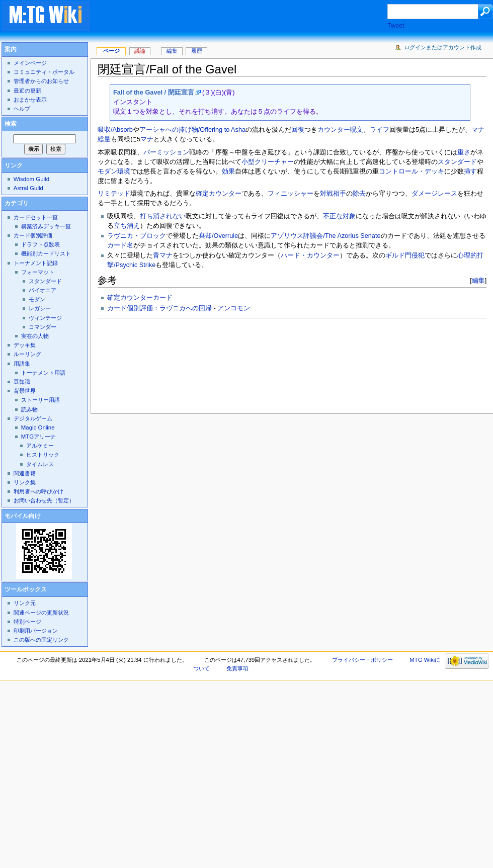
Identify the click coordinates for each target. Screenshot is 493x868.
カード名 (120, 245)
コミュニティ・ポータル (44, 72)
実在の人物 (35, 336)
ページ (111, 51)
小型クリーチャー (268, 162)
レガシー (40, 308)
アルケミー (40, 446)
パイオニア (43, 290)
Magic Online (38, 427)
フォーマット (38, 272)
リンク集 (25, 482)
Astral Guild (28, 188)
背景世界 (25, 391)
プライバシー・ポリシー (362, 660)
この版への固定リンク (41, 640)
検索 (11, 124)
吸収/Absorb (115, 130)
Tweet (396, 26)
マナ (147, 139)
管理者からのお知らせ (41, 81)
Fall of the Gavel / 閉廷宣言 (154, 93)
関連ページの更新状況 (41, 613)
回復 (298, 130)
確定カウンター (219, 194)
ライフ (380, 130)
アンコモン (234, 308)
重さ (464, 152)
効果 (228, 171)
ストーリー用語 (40, 400)
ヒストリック (43, 455)
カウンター (334, 130)
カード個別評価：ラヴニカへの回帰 (159, 308)
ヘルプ (22, 109)
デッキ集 (25, 345)
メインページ (30, 63)
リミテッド (114, 194)
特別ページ (27, 622)
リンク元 (25, 603)
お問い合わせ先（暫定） (44, 500)
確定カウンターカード (140, 298)
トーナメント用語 (43, 373)
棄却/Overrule (218, 236)
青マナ (163, 255)
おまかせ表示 (30, 100)
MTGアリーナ (38, 437)
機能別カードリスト (46, 253)
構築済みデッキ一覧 (46, 226)
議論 (140, 51)
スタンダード (457, 162)
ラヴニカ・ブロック (137, 236)
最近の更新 (27, 91)
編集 (478, 280)
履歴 (197, 51)
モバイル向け (23, 516)
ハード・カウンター (310, 255)
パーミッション (166, 152)
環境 (124, 171)
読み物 (29, 409)
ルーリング (27, 354)
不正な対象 (339, 216)
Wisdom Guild (31, 179)
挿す (470, 171)
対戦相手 (333, 194)
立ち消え (127, 226)
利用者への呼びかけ (38, 491)
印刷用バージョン (36, 631)
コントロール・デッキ (412, 171)
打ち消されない (163, 216)
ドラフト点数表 (40, 244)
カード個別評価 (33, 235)
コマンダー (43, 327)
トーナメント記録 (36, 263)
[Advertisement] (164, 33)
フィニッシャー (291, 194)
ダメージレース (434, 194)
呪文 (357, 130)
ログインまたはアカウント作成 (443, 47)
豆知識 (22, 382)
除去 (359, 194)
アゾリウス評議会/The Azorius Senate (325, 236)
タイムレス (40, 464)
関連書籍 (25, 473)
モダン (107, 171)
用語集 (22, 364)
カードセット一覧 (36, 217)
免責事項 (237, 668)
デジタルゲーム (33, 418)
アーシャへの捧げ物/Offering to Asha (192, 130)
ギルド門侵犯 (405, 255)
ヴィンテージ (45, 318)
